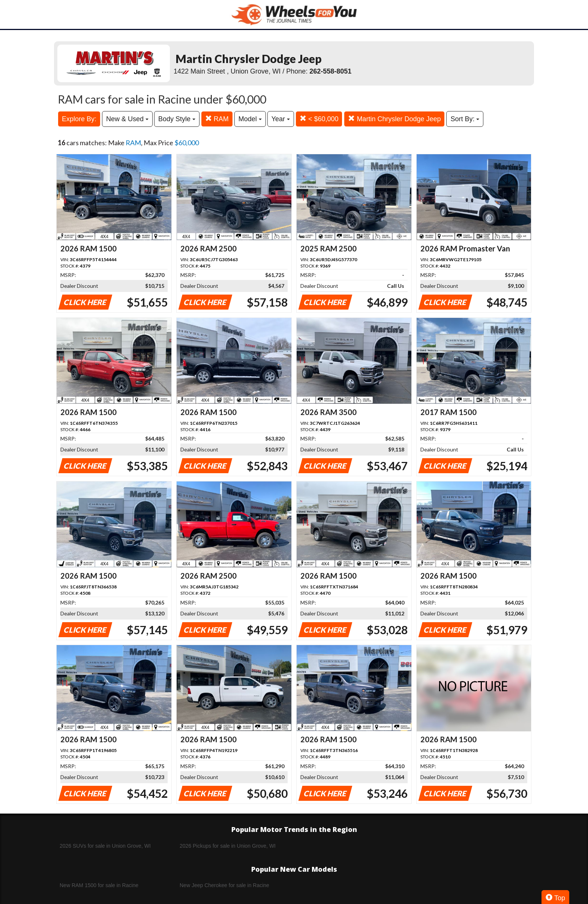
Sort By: (465, 119)
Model (250, 119)
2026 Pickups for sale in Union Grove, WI (228, 846)
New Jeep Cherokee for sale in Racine (224, 885)
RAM (217, 119)
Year (281, 119)
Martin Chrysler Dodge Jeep (394, 119)
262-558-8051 (330, 71)
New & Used (127, 119)
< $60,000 (319, 119)
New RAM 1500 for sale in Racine (99, 885)
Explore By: (79, 119)
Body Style (177, 119)
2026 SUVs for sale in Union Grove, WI (105, 846)
